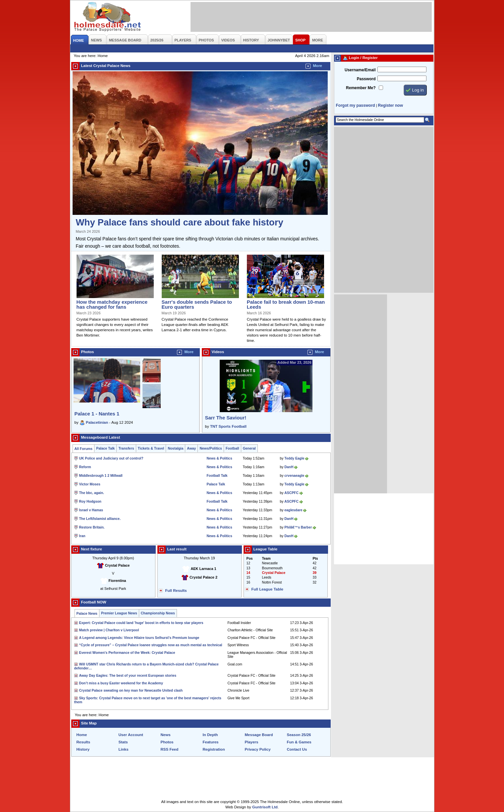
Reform (85, 467)
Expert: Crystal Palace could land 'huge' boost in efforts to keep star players (141, 623)
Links (124, 749)
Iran (82, 536)
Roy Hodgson (90, 501)
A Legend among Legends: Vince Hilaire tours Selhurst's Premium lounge (139, 638)
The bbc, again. (92, 493)
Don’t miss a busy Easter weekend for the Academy (121, 683)
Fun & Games (299, 742)
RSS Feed (170, 749)
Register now (391, 105)
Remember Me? (361, 88)
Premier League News (119, 613)
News (166, 735)
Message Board (259, 735)
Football (232, 448)
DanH (289, 467)
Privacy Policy (258, 749)
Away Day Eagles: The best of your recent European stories (128, 676)
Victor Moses (90, 484)
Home (82, 735)
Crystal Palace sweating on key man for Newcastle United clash (131, 690)
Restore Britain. (92, 527)
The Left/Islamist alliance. (100, 519)
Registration (214, 749)
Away (191, 448)
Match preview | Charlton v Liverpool (109, 630)
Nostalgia (175, 448)
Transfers (126, 448)
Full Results (176, 591)
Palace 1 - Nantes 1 (97, 414)
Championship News (158, 613)
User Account (131, 735)
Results (84, 742)
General (249, 448)
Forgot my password (356, 105)
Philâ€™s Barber (298, 527)
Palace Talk (105, 448)
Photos (167, 742)
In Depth (210, 735)
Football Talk (217, 476)
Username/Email (360, 70)
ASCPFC (291, 493)
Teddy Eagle (294, 458)
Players (252, 742)
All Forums (84, 449)
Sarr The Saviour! (226, 418)
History (83, 749)
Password (366, 79)
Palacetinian (97, 422)
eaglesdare (293, 510)
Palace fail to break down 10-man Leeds (286, 304)
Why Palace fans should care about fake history (180, 222)
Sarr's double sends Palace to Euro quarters (197, 304)
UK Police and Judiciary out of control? (111, 458)
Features (211, 742)
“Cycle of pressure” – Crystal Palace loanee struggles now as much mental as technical (151, 645)
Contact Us (297, 749)
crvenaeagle (294, 476)
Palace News (87, 614)
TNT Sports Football (228, 426)
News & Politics (220, 458)
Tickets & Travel (151, 448)
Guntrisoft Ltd (265, 807)
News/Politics (211, 448)
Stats (123, 742)
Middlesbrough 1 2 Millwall (101, 476)
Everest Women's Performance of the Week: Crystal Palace (127, 653)
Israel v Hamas (91, 510)
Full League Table (267, 589)
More (318, 66)
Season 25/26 (299, 735)
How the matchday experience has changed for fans (112, 304)
